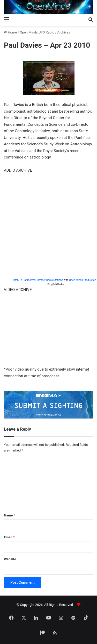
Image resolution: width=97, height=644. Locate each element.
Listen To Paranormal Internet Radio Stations (37, 280)
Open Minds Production (83, 280)
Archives (64, 32)
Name (10, 515)
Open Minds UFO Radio (37, 32)
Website (10, 559)
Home (10, 32)
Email (9, 537)
